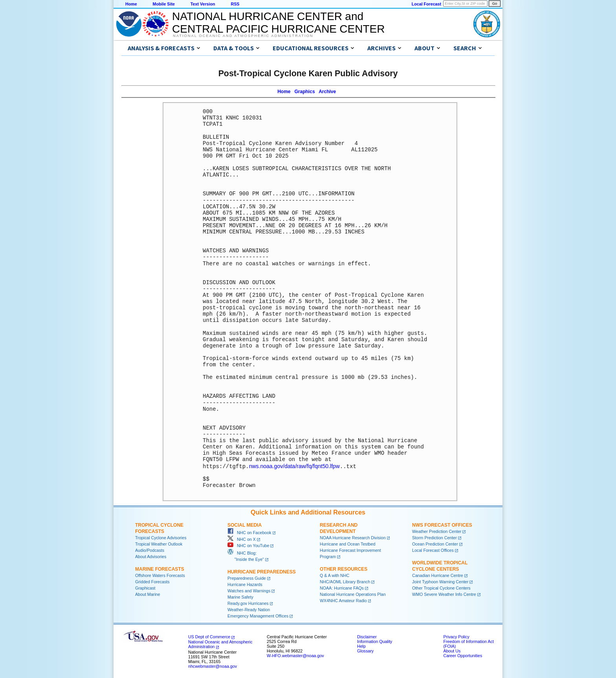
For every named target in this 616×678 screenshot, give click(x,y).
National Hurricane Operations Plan (353, 594)
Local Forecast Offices (433, 550)
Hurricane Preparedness (262, 571)
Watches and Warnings (249, 590)
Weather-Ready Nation (249, 609)
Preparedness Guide (247, 578)
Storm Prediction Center (434, 537)
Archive (327, 92)
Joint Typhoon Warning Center (440, 581)
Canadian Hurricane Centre (438, 575)
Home (131, 4)
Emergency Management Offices (258, 616)
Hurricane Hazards (245, 584)
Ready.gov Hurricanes (248, 603)
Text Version (203, 4)
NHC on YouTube (248, 545)
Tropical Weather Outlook (159, 544)
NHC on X (242, 539)
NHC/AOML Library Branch (345, 581)
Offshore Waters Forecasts (160, 575)
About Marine (148, 594)
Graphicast (145, 588)
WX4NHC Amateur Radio (343, 600)
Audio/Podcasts (150, 550)
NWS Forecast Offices (442, 525)
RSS (235, 4)
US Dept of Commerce (209, 636)
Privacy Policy (456, 636)
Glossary (365, 650)
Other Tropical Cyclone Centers (441, 588)
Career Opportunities (463, 655)
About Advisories (151, 556)
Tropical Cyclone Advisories (161, 537)
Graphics (305, 92)
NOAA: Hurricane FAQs (342, 588)
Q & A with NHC (335, 575)
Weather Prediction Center (437, 531)
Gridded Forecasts (152, 581)
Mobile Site (164, 4)
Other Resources (344, 569)
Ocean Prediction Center (435, 544)
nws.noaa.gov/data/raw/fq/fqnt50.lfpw (294, 466)
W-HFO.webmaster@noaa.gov (295, 655)
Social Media (245, 525)
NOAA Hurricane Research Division (353, 537)
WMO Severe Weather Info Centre (444, 594)
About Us (452, 650)
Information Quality (375, 641)
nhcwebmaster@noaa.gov (213, 666)
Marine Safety (240, 597)
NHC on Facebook (249, 532)
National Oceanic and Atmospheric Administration (243, 36)
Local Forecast (426, 4)
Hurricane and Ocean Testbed (347, 544)
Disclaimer (367, 636)
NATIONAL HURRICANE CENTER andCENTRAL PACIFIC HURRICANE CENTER (278, 23)
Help (361, 646)
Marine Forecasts (160, 569)
